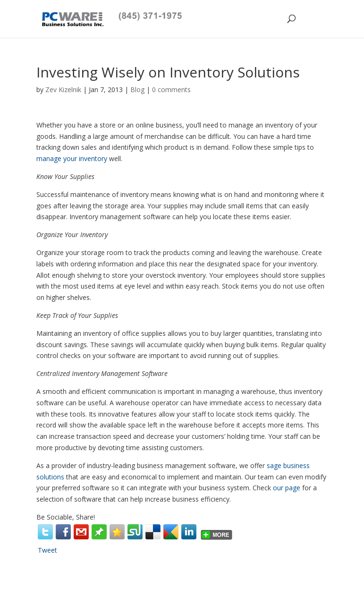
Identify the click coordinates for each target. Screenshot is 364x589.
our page (287, 488)
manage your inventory (72, 158)
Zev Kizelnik (63, 90)
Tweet (47, 550)
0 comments (171, 90)
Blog (137, 90)
